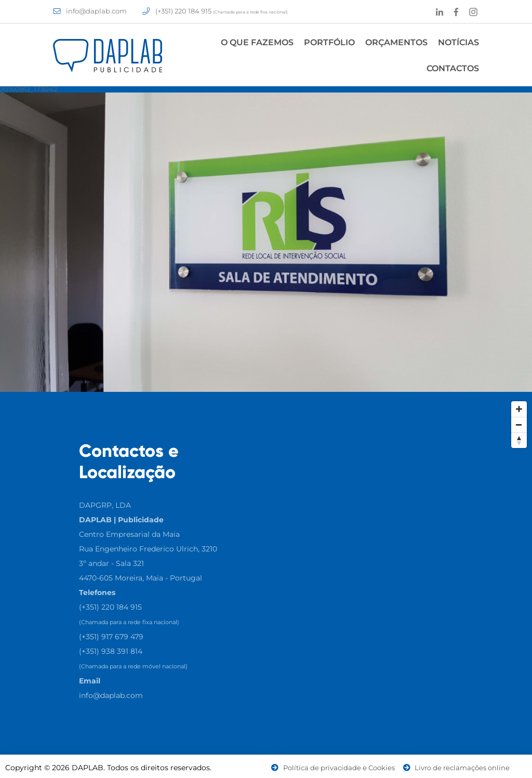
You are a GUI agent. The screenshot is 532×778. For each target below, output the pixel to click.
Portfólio (329, 42)
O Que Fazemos (257, 42)
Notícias (458, 42)
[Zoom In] (519, 409)
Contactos (453, 68)
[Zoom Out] (519, 425)
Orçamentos (396, 42)
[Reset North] (519, 440)
